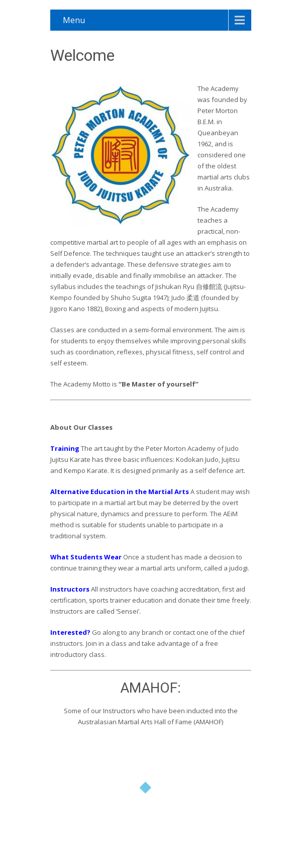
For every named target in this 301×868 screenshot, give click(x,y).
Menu (74, 20)
